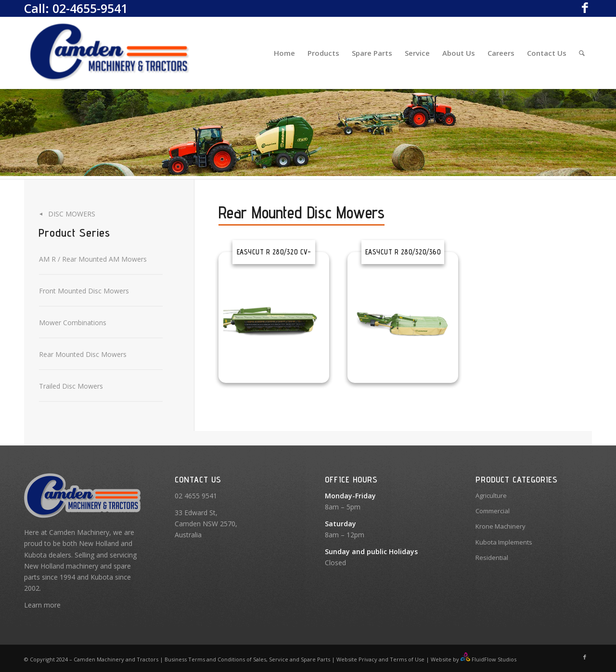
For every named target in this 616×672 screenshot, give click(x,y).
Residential (492, 558)
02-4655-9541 (90, 8)
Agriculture (491, 495)
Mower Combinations (73, 323)
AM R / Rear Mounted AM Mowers (93, 259)
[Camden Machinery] (110, 53)
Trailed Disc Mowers (71, 386)
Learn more (42, 605)
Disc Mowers (72, 214)
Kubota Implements (504, 542)
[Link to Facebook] (585, 7)
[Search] (582, 53)
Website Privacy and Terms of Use (380, 659)
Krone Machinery (500, 526)
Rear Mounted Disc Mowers (83, 354)
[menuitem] (284, 53)
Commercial (493, 511)
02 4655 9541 (196, 496)
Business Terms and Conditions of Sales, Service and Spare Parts (247, 659)
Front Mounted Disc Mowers (84, 291)
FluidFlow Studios (494, 659)
